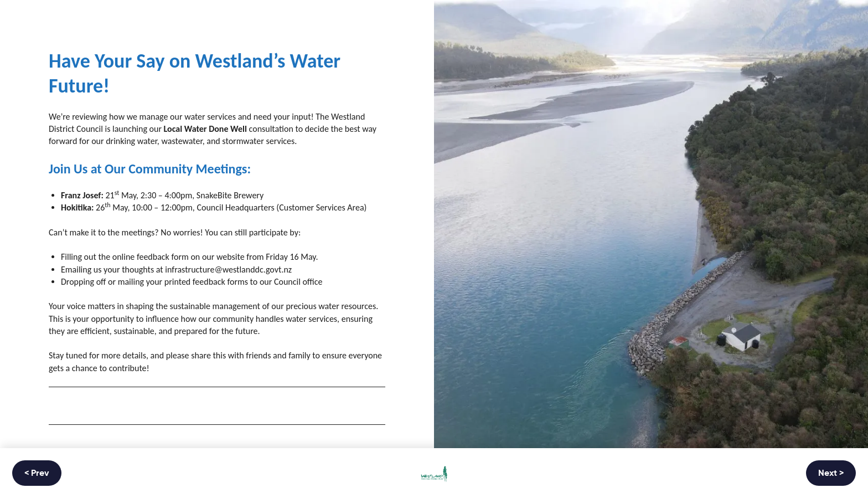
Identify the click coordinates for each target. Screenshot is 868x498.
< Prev (37, 474)
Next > (831, 474)
